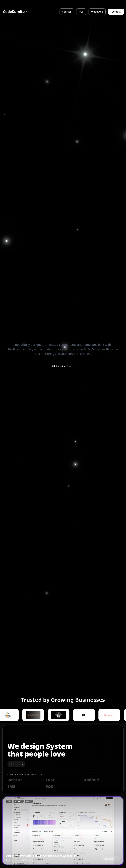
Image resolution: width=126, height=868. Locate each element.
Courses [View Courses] (67, 12)
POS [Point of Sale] (81, 12)
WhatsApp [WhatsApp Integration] (97, 12)
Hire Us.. (16, 764)
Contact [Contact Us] (116, 12)
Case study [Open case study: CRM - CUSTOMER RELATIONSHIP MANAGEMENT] (111, 859)
